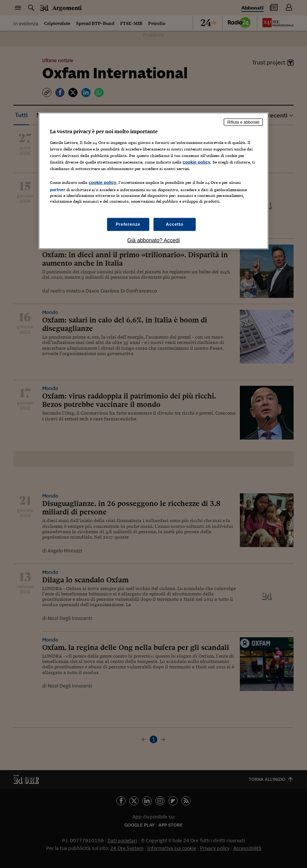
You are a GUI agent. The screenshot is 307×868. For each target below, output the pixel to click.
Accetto (175, 224)
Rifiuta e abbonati (243, 122)
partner (58, 190)
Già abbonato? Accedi (154, 240)
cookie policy (196, 162)
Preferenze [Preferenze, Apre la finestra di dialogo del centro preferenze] (128, 224)
